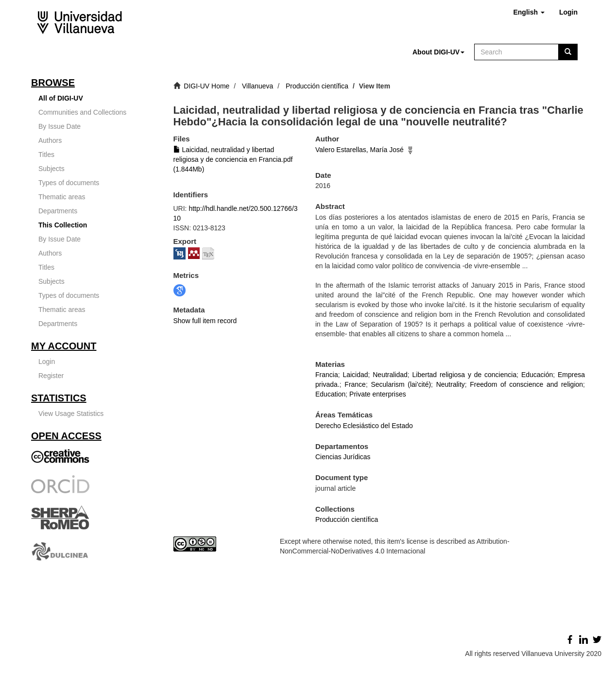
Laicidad (355, 375)
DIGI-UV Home (206, 86)
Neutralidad (390, 375)
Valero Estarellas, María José (359, 150)
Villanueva (257, 86)
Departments (58, 211)
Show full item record (205, 321)
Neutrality (451, 384)
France (355, 384)
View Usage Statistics (71, 414)
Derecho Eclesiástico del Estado (364, 426)
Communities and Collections (82, 112)
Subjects (51, 169)
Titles (46, 155)
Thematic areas (62, 197)
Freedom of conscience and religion (526, 384)
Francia (327, 375)
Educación (537, 375)
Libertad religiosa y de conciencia (465, 375)
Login (47, 362)
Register (51, 376)
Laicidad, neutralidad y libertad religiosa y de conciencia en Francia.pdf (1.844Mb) (233, 159)
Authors (50, 140)
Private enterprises (378, 394)
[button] (529, 12)
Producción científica (317, 86)
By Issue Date (60, 126)
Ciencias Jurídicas (343, 457)
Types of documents (69, 183)
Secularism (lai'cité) (401, 384)
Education (330, 394)
